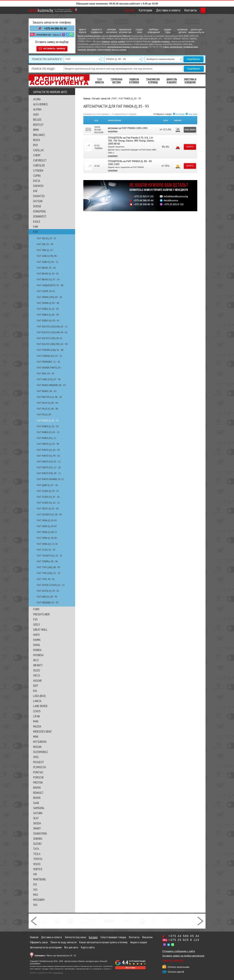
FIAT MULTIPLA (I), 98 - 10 (49, 396)
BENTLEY (38, 123)
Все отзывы (130, 966)
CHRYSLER (39, 164)
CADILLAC (39, 149)
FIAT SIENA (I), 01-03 (47, 519)
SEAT (36, 817)
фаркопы (82, 50)
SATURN (38, 812)
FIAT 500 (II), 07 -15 (46, 237)
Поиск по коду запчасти (64, 941)
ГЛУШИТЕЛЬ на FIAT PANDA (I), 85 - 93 (130, 160)
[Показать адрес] (76, 10)
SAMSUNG (39, 807)
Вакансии (147, 936)
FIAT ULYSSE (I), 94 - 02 (48, 589)
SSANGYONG (40, 832)
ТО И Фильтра (99, 79)
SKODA (37, 822)
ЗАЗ (35, 888)
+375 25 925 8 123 (43, 35)
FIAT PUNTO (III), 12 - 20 (49, 466)
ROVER (37, 796)
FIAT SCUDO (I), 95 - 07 (48, 490)
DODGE (37, 205)
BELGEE (37, 118)
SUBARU (38, 837)
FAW (36, 225)
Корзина (196, 10)
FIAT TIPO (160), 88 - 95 (48, 566)
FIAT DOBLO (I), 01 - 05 (48, 307)
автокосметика (104, 50)
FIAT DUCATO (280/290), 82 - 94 (52, 343)
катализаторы (176, 47)
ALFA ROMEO (40, 103)
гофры (166, 47)
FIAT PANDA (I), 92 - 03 (48, 425)
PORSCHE (38, 776)
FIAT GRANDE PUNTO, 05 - (49, 366)
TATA (36, 847)
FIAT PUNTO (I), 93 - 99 (48, 442)
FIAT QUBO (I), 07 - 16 (47, 484)
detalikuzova (171, 199)
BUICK (37, 139)
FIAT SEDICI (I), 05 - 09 (48, 507)
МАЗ (36, 893)
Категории (131, 10)
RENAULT (38, 791)
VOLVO (37, 863)
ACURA (37, 98)
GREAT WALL (40, 628)
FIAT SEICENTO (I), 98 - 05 (49, 513)
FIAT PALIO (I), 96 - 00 (47, 407)
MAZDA (37, 725)
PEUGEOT (39, 761)
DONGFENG (39, 210)
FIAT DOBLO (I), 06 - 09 (48, 313)
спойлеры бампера (160, 42)
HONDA (37, 649)
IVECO (37, 674)
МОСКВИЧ (39, 898)
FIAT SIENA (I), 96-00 (47, 536)
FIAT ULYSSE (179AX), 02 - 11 (51, 584)
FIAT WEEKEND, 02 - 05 (48, 601)
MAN (36, 720)
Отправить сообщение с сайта (179, 950)
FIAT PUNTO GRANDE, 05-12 (50, 478)
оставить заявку (54, 47)
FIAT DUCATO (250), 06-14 (49, 337)
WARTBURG (39, 878)
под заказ (193, 113)
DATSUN (38, 200)
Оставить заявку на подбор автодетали (183, 954)
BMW (36, 128)
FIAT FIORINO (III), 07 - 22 (49, 354)
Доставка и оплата (154, 10)
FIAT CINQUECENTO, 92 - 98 (50, 284)
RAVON (37, 786)
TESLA (37, 852)
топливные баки (191, 47)
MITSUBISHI (40, 740)
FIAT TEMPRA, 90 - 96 (47, 560)
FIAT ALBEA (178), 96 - (48, 254)
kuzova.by (41, 10)
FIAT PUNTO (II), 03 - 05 (48, 448)
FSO (35, 618)
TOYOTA (38, 858)
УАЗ (35, 903)
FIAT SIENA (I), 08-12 (47, 531)
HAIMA (37, 638)
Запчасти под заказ (75, 936)
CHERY (37, 154)
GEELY (37, 623)
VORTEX (38, 868)
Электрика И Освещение (190, 79)
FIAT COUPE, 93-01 (46, 290)
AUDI (36, 113)
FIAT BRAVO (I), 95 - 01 (48, 272)
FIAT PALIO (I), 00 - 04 (47, 401)
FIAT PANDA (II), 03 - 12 (48, 431)
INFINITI (38, 664)
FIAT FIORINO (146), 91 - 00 (50, 348)
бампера (106, 42)
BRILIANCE (39, 133)
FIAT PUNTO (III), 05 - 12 (49, 460)
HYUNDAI (38, 654)
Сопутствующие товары (113, 936)
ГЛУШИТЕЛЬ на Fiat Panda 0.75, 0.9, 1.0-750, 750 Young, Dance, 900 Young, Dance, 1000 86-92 (131, 139)
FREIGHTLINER (41, 613)
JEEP (36, 684)
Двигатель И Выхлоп (172, 79)
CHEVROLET (40, 159)
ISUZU (37, 669)
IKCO (36, 659)
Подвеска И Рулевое (134, 79)
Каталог (116, 10)
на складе (180, 113)
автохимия (92, 50)
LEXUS (37, 710)
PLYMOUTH (39, 766)
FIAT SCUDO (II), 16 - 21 (48, 501)
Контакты (176, 10)
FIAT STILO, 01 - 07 (46, 548)
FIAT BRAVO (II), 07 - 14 (48, 278)
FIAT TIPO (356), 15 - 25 (48, 572)
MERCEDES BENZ (42, 730)
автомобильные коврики (119, 47)
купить (188, 145)
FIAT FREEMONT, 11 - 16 (48, 360)
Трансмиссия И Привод (153, 79)
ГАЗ (35, 883)
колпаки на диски (139, 47)
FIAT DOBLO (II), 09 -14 (48, 319)
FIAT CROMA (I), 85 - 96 (48, 302)
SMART (37, 827)
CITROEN (38, 169)
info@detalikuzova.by (176, 195)
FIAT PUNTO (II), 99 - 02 (48, 454)
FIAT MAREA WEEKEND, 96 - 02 (51, 384)
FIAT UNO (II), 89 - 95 (47, 595)
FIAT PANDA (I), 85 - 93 (48, 419)
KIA (35, 689)
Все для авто (71, 946)
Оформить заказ (39, 941)
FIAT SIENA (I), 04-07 (47, 525)
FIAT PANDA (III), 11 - (47, 437)
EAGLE (37, 220)
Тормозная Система (116, 79)
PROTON (38, 781)
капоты (114, 42)
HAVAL (37, 643)
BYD (35, 144)
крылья (121, 42)
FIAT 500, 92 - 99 (45, 243)
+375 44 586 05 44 (55, 28)
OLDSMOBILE (41, 750)
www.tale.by (58, 971)
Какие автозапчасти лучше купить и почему (103, 941)
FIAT (36, 230)
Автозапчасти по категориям (46, 946)
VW (35, 873)
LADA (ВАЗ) (39, 694)
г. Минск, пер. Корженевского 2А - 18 (55, 954)
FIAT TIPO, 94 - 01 (46, 578)
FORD (36, 608)
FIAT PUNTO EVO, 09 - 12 (49, 472)
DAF (35, 189)
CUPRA (37, 174)
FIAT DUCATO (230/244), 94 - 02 (52, 331)
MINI (36, 735)
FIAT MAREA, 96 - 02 (47, 390)
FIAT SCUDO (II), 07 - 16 (48, 495)
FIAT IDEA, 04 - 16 (45, 372)
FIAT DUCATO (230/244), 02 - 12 (52, 325)
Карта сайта (88, 946)
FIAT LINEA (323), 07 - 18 (49, 378)
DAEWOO (38, 184)
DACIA (37, 179)
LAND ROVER (40, 705)
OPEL (36, 756)
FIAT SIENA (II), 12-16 (47, 542)
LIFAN (36, 715)
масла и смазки (119, 50)
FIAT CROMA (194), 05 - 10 (49, 296)
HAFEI (36, 633)
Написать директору (173, 959)
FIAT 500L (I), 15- (45, 249)
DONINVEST (40, 215)
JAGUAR (37, 679)
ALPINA (37, 108)
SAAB (36, 801)
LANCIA (37, 700)
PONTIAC (38, 771)
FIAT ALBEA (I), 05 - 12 (48, 260)
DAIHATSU (39, 195)
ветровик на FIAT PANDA (121, 127)
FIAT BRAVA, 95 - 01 (46, 266)
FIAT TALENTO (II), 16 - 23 (49, 554)
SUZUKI (37, 842)
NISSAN (37, 745)
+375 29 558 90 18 (143, 203)
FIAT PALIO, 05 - (45, 413)
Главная (34, 936)
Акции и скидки (139, 941)
